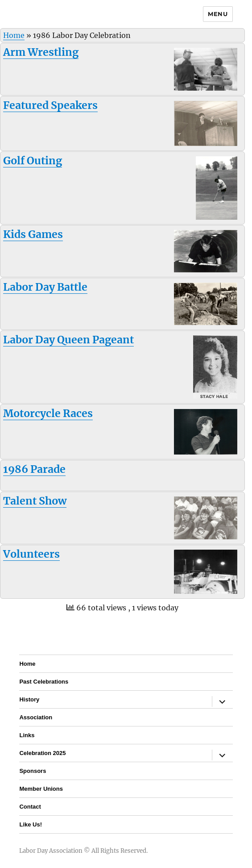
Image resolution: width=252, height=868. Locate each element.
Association (36, 717)
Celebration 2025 (42, 753)
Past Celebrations (44, 682)
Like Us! (31, 824)
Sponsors (33, 771)
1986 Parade (34, 469)
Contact (30, 807)
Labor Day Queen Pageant (68, 340)
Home (14, 35)
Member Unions (41, 789)
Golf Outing (33, 161)
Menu (218, 14)
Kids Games (33, 234)
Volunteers (31, 554)
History (29, 699)
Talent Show (35, 501)
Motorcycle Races (48, 413)
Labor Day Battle (45, 287)
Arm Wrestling (41, 52)
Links (27, 735)
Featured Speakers (50, 105)
